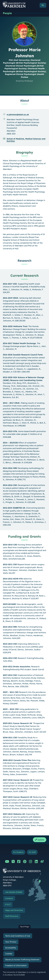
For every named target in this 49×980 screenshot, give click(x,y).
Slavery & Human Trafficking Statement (22, 960)
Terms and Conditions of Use (18, 936)
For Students (18, 852)
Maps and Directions (14, 910)
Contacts (9, 898)
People (7, 13)
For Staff (32, 852)
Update (40, 840)
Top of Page (24, 927)
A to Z (8, 904)
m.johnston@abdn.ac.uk (18, 115)
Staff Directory (12, 916)
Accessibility (11, 948)
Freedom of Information (16, 966)
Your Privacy (11, 942)
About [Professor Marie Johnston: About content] (25, 100)
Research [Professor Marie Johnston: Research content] (24, 261)
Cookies (9, 954)
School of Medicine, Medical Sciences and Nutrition (26, 140)
